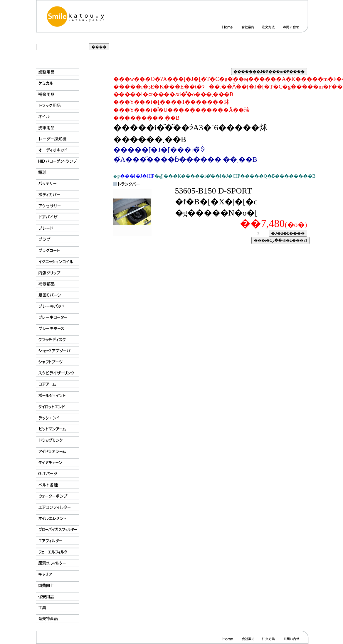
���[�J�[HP (137, 176)
